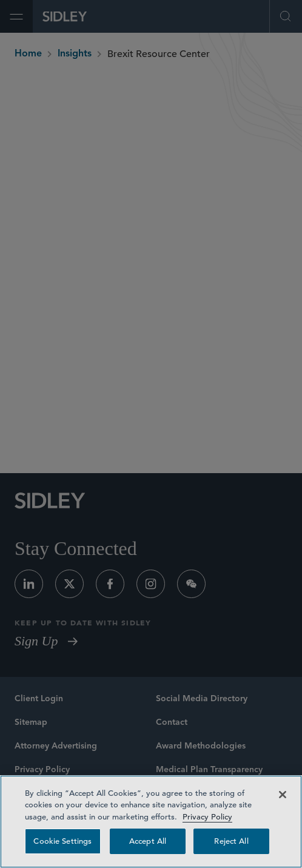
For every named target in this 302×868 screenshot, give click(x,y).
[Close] (283, 795)
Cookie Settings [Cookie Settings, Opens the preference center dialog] (62, 841)
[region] (151, 822)
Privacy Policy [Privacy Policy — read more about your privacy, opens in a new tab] (207, 817)
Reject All (231, 841)
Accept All (148, 841)
